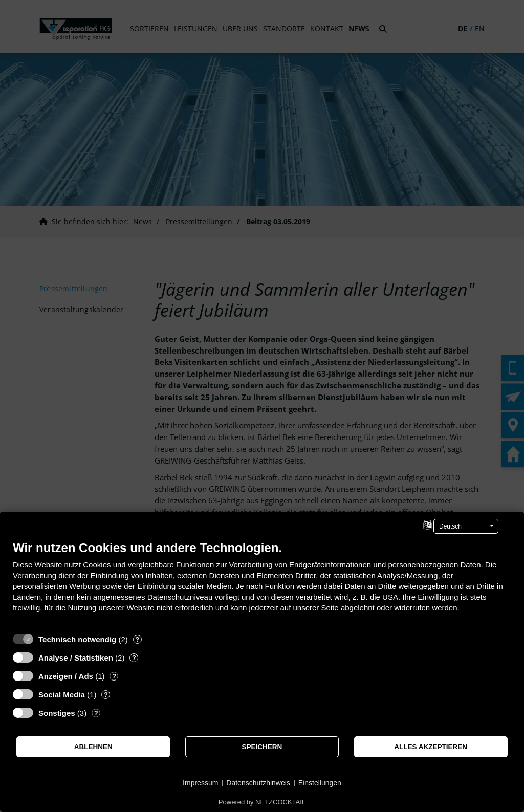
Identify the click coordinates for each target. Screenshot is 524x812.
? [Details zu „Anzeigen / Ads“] (114, 676)
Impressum (200, 783)
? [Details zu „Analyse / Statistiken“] (134, 658)
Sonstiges (57, 713)
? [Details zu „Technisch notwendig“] (137, 639)
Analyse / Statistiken (76, 658)
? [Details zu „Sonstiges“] (96, 713)
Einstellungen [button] (320, 783)
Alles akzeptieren (431, 747)
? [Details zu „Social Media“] (106, 695)
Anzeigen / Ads (66, 676)
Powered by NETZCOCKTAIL (262, 802)
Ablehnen (93, 747)
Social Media (62, 695)
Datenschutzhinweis (258, 783)
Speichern (262, 747)
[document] (262, 584)
